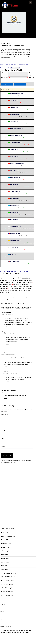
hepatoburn (4, 312)
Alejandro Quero (17, 288)
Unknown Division (6, 599)
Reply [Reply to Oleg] (7, 344)
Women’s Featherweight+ (8, 580)
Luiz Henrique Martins (11, 293)
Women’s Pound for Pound (8, 573)
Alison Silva (27, 291)
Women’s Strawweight (7, 592)
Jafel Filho (18, 282)
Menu (30, 2)
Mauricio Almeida (5, 282)
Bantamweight (5, 562)
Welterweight (5, 551)
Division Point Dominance (8, 536)
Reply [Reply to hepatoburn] (6, 327)
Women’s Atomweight (7, 595)
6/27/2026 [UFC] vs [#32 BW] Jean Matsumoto (21, 181)
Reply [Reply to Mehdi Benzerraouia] (6, 398)
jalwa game (3, 604)
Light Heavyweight (6, 544)
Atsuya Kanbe (8, 284)
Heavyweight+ (5, 540)
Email (3, 439)
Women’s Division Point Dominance (11, 577)
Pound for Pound (6, 532)
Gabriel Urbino (5, 286)
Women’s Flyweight (7, 588)
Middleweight (5, 547)
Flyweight (4, 566)
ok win (2, 619)
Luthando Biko (21, 284)
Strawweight (5, 569)
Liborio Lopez (14, 291)
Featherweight (5, 558)
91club (2, 612)
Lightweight (5, 555)
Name (3, 431)
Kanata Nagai (26, 278)
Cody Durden (8, 280)
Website (4, 446)
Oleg (3, 332)
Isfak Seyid (29, 282)
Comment (5, 414)
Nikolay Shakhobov (19, 286)
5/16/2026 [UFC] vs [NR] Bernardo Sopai (20, 195)
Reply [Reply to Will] (6, 367)
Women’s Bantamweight (8, 584)
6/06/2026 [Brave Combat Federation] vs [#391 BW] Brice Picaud (24, 244)
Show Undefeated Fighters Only (18, 80)
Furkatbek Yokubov (22, 280)
